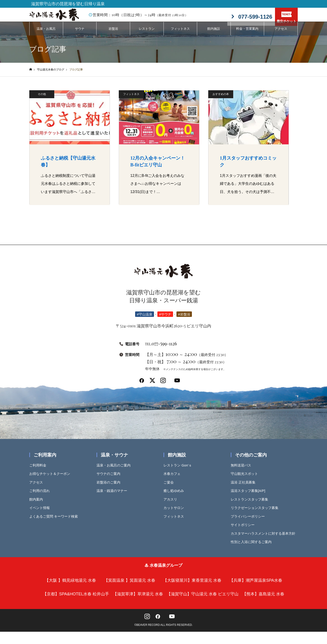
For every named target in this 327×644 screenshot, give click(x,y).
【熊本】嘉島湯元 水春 (263, 598)
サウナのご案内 (110, 478)
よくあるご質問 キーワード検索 (55, 521)
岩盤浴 (113, 33)
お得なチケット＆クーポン (51, 478)
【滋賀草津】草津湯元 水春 (138, 598)
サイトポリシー (244, 529)
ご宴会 (170, 487)
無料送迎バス (243, 470)
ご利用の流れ (41, 495)
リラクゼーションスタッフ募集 (256, 512)
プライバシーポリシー (249, 521)
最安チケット (286, 17)
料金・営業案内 (247, 33)
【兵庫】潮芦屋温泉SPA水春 (256, 585)
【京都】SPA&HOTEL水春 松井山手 (76, 598)
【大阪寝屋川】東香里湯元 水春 (192, 585)
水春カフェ (174, 478)
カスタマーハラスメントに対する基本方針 (265, 538)
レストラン (147, 33)
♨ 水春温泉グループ (163, 570)
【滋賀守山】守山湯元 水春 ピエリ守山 (203, 598)
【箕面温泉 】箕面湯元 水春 (130, 585)
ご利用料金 (39, 470)
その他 (42, 98)
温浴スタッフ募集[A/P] (250, 495)
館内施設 (214, 33)
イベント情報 (41, 512)
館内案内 (38, 504)
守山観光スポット (246, 478)
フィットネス (180, 33)
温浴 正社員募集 (245, 487)
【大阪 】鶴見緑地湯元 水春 (70, 585)
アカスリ (172, 504)
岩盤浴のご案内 (110, 487)
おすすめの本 (221, 98)
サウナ (80, 33)
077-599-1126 (161, 348)
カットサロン (175, 512)
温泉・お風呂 (46, 33)
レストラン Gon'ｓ (179, 470)
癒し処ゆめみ (175, 495)
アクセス (281, 33)
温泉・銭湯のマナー (113, 495)
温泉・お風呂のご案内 (115, 470)
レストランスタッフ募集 (251, 504)
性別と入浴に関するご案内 (253, 546)
